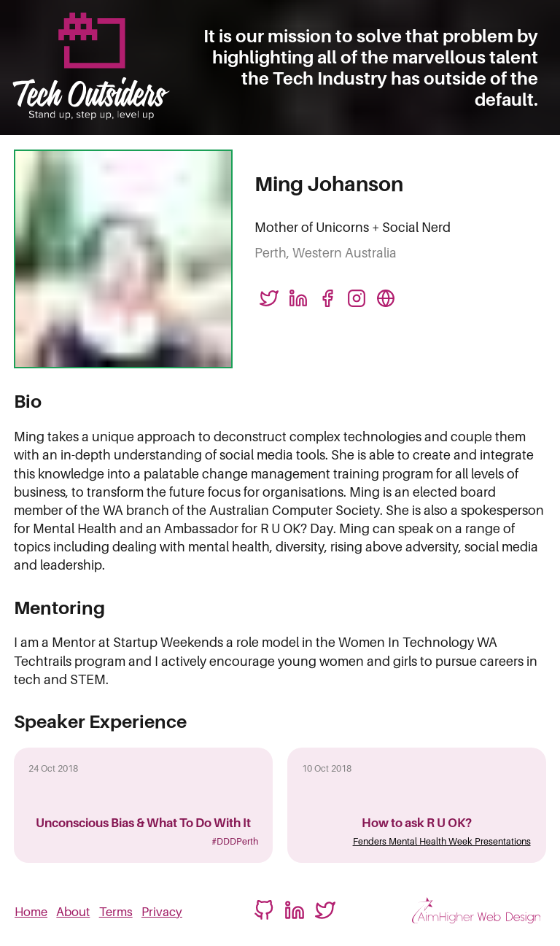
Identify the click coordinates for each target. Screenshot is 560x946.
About (73, 912)
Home (31, 912)
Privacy (162, 912)
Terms (116, 912)
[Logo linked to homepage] (91, 67)
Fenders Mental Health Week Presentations (442, 841)
